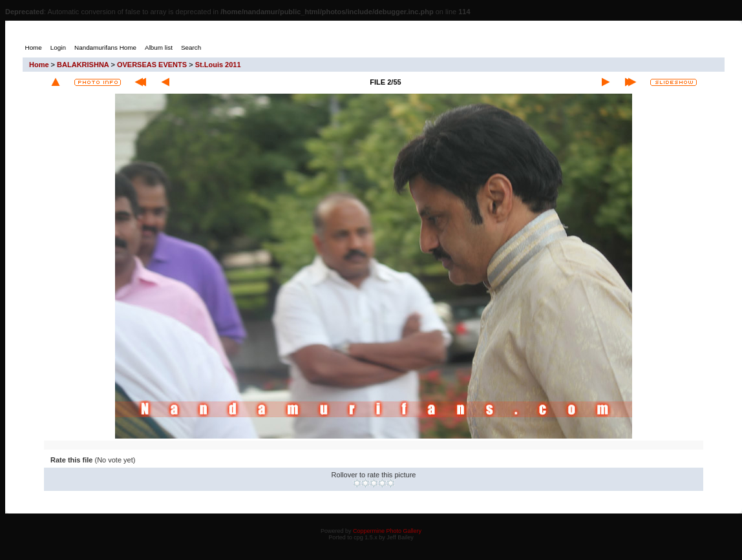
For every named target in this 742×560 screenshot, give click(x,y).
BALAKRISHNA (83, 65)
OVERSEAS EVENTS (152, 65)
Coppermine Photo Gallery (387, 531)
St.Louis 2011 (218, 65)
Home (39, 65)
